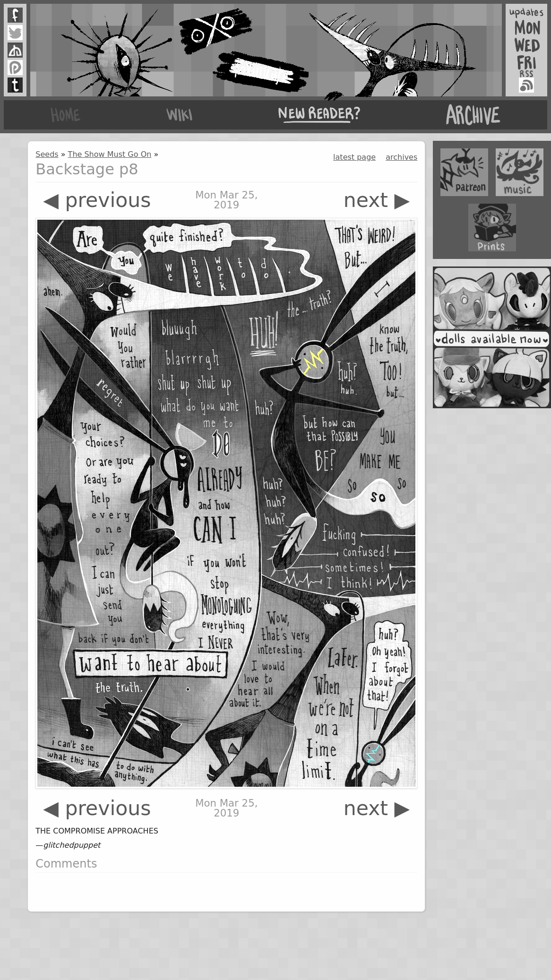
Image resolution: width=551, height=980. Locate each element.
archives (401, 157)
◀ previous (97, 200)
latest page (354, 157)
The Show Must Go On (110, 154)
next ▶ (377, 200)
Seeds (47, 154)
